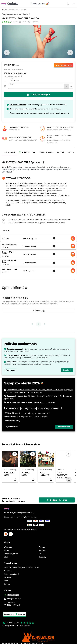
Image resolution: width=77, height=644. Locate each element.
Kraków (4, 10)
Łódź (6, 557)
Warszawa (8, 547)
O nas (6, 581)
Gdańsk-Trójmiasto (11, 554)
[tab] (9, 152)
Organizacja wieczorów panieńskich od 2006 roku (22, 567)
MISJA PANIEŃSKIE (44, 474)
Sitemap (7, 584)
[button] (5, 81)
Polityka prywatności (11, 574)
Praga (41, 554)
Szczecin (42, 557)
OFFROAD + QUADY (26, 474)
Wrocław (42, 550)
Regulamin (8, 571)
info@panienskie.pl (14, 599)
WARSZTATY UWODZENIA (62, 476)
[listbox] (38, 220)
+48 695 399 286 (13, 595)
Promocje (7, 577)
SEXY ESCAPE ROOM (9, 474)
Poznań (42, 547)
